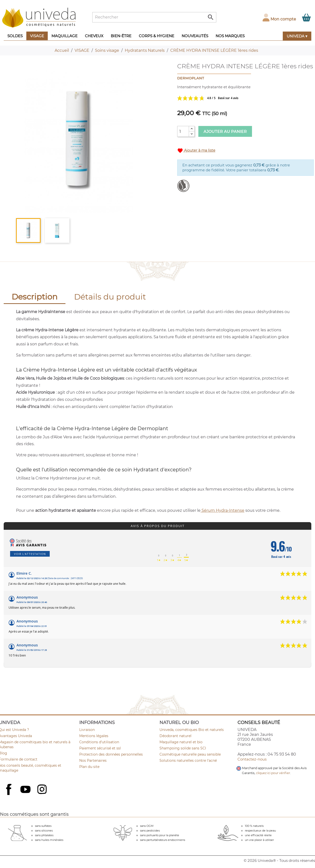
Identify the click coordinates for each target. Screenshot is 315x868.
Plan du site (89, 767)
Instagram (43, 790)
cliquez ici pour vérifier (273, 773)
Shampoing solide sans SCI (183, 748)
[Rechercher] (154, 17)
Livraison (87, 730)
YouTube (26, 790)
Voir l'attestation (30, 554)
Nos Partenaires (93, 761)
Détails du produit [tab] (110, 297)
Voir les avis (226, 98)
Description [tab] (35, 297)
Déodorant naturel (175, 736)
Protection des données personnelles (111, 754)
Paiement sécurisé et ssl (100, 748)
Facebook (9, 795)
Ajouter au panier (225, 132)
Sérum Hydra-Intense (222, 510)
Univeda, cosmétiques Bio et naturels (192, 730)
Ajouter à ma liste (196, 151)
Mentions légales (94, 736)
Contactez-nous (252, 759)
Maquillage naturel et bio (181, 742)
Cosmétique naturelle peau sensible (190, 754)
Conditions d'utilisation (99, 742)
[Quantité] (183, 131)
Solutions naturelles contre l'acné (188, 761)
